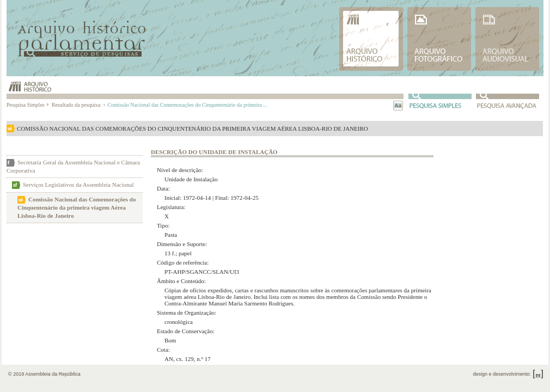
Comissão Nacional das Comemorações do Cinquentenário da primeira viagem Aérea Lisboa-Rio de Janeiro (77, 207)
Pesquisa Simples (28, 105)
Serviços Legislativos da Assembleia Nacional (78, 185)
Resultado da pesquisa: (78, 105)
